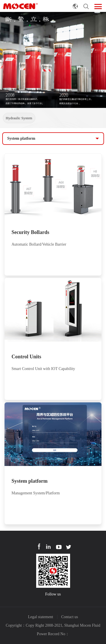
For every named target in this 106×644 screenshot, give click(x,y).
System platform (21, 138)
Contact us (70, 617)
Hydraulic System (19, 118)
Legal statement (41, 617)
